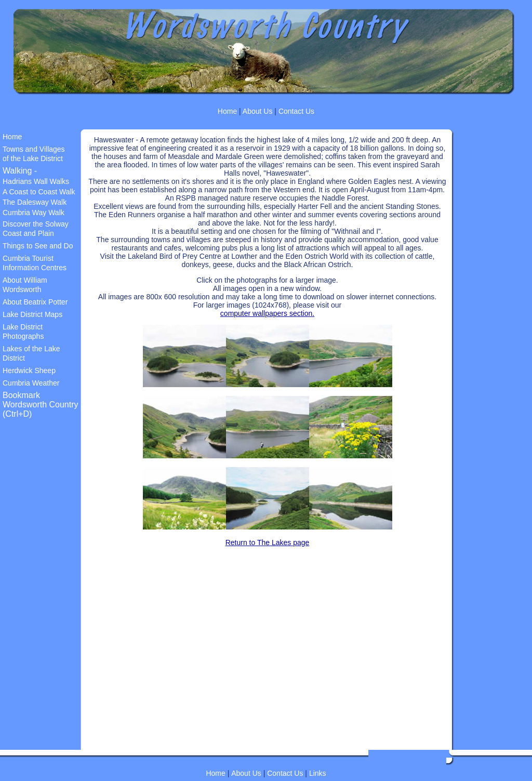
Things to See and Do (38, 246)
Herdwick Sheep (29, 370)
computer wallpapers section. (267, 313)
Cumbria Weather (31, 383)
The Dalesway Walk (35, 202)
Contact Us (296, 111)
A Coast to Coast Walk (39, 192)
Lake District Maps (32, 314)
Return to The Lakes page (268, 542)
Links (318, 773)
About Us (257, 111)
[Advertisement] (34, 593)
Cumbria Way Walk (34, 213)
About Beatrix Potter (35, 302)
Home (227, 111)
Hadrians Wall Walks (36, 181)
